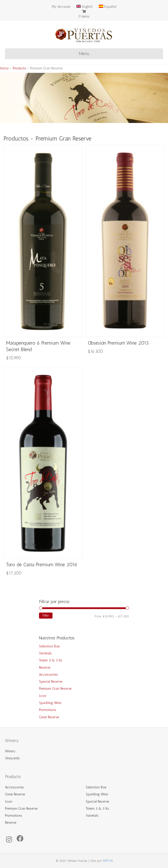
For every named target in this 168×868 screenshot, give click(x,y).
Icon (43, 696)
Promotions (48, 710)
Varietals (45, 653)
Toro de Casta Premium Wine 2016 (42, 564)
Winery (10, 751)
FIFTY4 (108, 861)
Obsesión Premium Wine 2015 (118, 343)
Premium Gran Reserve (55, 689)
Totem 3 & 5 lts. (51, 660)
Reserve (45, 668)
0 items (84, 16)
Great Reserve (49, 717)
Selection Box (49, 646)
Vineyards (12, 758)
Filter (46, 615)
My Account (61, 7)
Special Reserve (51, 682)
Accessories (48, 675)
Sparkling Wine (50, 703)
